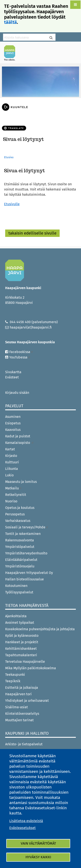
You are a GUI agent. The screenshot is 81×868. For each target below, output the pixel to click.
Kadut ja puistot (18, 436)
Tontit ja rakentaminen (23, 534)
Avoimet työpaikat (20, 623)
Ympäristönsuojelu (20, 566)
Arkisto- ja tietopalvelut (24, 744)
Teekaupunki (15, 675)
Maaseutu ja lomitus (21, 482)
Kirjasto (11, 456)
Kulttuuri (12, 462)
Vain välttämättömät (38, 843)
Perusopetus (15, 514)
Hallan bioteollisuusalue (25, 579)
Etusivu (9, 157)
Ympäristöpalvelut (20, 547)
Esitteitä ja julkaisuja (22, 688)
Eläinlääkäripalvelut (21, 560)
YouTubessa (20, 357)
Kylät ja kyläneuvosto (22, 636)
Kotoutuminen (16, 586)
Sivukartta (13, 372)
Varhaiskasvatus (18, 521)
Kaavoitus (13, 430)
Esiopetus (13, 423)
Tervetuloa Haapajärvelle (25, 662)
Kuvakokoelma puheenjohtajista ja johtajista (40, 629)
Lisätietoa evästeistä (26, 821)
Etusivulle (12, 204)
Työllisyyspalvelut (19, 592)
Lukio (9, 475)
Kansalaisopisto (20, 443)
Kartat (10, 449)
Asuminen (13, 417)
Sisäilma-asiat (17, 707)
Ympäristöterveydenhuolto (26, 553)
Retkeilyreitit (16, 495)
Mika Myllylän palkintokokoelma (31, 668)
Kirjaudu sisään (17, 393)
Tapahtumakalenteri (21, 655)
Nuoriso (11, 501)
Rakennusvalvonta (20, 540)
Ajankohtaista (16, 616)
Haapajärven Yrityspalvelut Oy (29, 573)
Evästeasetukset (22, 828)
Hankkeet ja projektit (22, 642)
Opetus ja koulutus (20, 508)
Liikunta (12, 469)
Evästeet (12, 377)
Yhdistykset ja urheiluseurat (27, 701)
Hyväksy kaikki (38, 857)
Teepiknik (13, 681)
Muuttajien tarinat (19, 720)
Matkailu (13, 488)
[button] (75, 5)
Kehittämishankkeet (21, 649)
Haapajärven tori (18, 694)
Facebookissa (21, 352)
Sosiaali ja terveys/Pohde (27, 527)
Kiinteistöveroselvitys (22, 714)
